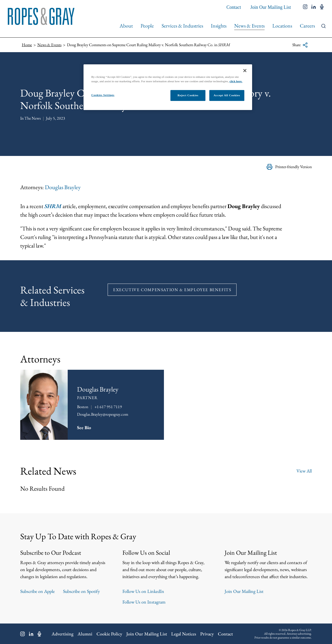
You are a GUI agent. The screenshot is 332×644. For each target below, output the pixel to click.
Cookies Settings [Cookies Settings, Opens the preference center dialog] (103, 95)
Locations (282, 26)
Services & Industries (182, 26)
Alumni (85, 634)
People (147, 26)
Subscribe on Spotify (81, 591)
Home (27, 45)
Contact (234, 7)
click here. (236, 81)
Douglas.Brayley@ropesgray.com (103, 414)
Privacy (207, 634)
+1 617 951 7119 (108, 407)
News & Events (249, 26)
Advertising (63, 634)
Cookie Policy (109, 634)
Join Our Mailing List (271, 7)
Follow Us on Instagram (144, 602)
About (126, 26)
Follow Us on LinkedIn (143, 591)
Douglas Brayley (63, 187)
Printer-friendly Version (289, 167)
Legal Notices (184, 634)
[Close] (245, 71)
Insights (219, 26)
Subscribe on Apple (37, 591)
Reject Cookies (188, 95)
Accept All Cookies (227, 95)
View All (304, 471)
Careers (307, 26)
